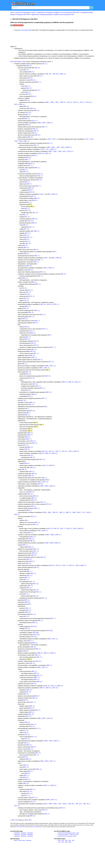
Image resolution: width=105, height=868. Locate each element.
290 (45, 524)
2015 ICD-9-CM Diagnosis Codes (25, 13)
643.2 (46, 833)
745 (42, 152)
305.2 (62, 524)
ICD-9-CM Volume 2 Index (18, 62)
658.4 (26, 120)
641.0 (37, 91)
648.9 (36, 112)
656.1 (49, 681)
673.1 (34, 122)
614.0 (69, 104)
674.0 (70, 154)
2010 (29, 854)
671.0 (29, 811)
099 (48, 819)
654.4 (27, 87)
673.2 (28, 298)
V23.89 (35, 648)
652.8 (32, 359)
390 (48, 150)
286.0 (64, 391)
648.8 (62, 74)
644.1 (31, 324)
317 (83, 524)
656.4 (35, 255)
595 (52, 104)
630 (45, 416)
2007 (29, 856)
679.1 (44, 336)
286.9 (71, 391)
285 (44, 124)
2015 (16, 853)
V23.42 (33, 641)
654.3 (32, 451)
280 (39, 124)
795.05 (71, 823)
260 (42, 497)
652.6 (34, 510)
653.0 (30, 79)
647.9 (28, 215)
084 (39, 493)
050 (50, 823)
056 (39, 683)
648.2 (50, 124)
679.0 (48, 516)
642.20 (28, 840)
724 (54, 141)
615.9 (49, 311)
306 (74, 524)
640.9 (47, 384)
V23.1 (55, 654)
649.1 (25, 558)
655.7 (37, 261)
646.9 (29, 66)
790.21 (48, 74)
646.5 (35, 131)
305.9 (68, 524)
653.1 (37, 171)
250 (49, 198)
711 (87, 141)
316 (78, 524)
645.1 (28, 623)
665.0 (39, 698)
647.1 (28, 206)
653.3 (25, 175)
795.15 (78, 823)
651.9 (31, 731)
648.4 (33, 518)
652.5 (42, 321)
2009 (16, 856)
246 (50, 759)
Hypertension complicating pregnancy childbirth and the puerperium (53, 15)
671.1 (29, 813)
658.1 (34, 288)
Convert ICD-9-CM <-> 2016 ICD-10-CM (68, 854)
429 (62, 150)
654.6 (26, 70)
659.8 (32, 836)
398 (53, 150)
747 (47, 152)
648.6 (68, 150)
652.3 (36, 562)
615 (16, 106)
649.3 (31, 166)
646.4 (32, 553)
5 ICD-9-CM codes (26, 30)
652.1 (36, 148)
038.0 (42, 704)
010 (42, 780)
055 (55, 823)
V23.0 (27, 643)
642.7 (40, 179)
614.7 (82, 104)
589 (52, 547)
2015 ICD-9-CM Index (36, 846)
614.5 (76, 104)
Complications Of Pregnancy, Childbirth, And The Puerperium (58, 13)
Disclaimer (29, 860)
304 (45, 274)
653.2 (24, 173)
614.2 (53, 702)
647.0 (27, 238)
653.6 (32, 420)
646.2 (27, 116)
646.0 (31, 575)
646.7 (44, 129)
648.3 (32, 200)
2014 (22, 853)
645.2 (28, 625)
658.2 (37, 290)
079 (64, 823)
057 (60, 823)
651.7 (52, 355)
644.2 (42, 278)
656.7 (38, 83)
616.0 (41, 156)
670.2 (29, 706)
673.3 (26, 305)
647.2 (27, 246)
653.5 (28, 95)
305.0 (55, 524)
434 (55, 154)
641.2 (28, 382)
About (16, 860)
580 (47, 547)
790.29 (55, 74)
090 (39, 736)
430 (50, 154)
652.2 (49, 145)
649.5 (25, 717)
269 (46, 497)
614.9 (89, 104)
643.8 (44, 829)
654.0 (33, 97)
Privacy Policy (22, 860)
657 (26, 418)
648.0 (54, 198)
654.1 (34, 357)
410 (58, 150)
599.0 (63, 104)
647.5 (26, 234)
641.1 (29, 89)
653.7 (28, 344)
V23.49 (36, 650)
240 (46, 759)
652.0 (27, 798)
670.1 (56, 311)
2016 (59, 860)
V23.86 (49, 646)
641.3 (77, 391)
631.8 (38, 677)
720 (49, 141)
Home (12, 13)
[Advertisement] (47, 38)
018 (46, 780)
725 (16, 143)
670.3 (26, 750)
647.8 (35, 217)
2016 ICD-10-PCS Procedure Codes (67, 856)
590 (47, 104)
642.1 (27, 213)
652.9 (30, 505)
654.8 (33, 81)
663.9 (31, 72)
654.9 (39, 77)
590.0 (41, 464)
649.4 (25, 315)
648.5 (53, 152)
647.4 (27, 221)
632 (54, 257)
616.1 (46, 804)
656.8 (27, 346)
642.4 (32, 629)
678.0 (26, 334)
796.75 (86, 823)
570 (39, 543)
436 (60, 154)
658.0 (33, 568)
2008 (22, 856)
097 (44, 736)
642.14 (14, 840)
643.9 (62, 827)
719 (91, 141)
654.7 (26, 794)
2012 (16, 854)
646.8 (30, 139)
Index (19, 853)
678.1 (29, 168)
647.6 (28, 248)
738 (20, 143)
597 (57, 104)
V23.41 (33, 652)
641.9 (28, 380)
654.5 (34, 453)
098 (47, 374)
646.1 (24, 284)
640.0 (34, 403)
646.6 (27, 101)
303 (49, 524)
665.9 (31, 483)
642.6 (39, 177)
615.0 (43, 311)
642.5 (26, 631)
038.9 (48, 704)
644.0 (43, 570)
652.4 (31, 319)
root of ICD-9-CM (20, 846)
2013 (29, 853)
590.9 (47, 464)
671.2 (37, 746)
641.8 (35, 393)
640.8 (28, 522)
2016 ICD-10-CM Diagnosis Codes (67, 853)
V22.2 (44, 64)
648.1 (26, 240)
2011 (22, 854)
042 (45, 823)
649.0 (25, 711)
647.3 (29, 242)
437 (64, 154)
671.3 (25, 748)
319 (88, 524)
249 (41, 198)
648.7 (26, 143)
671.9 (32, 821)
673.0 (28, 114)
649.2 (34, 135)
